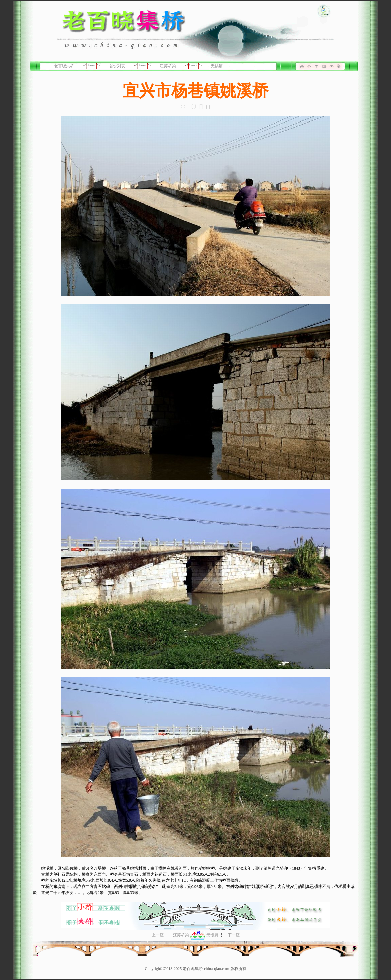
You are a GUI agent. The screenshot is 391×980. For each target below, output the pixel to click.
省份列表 (117, 66)
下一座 (234, 935)
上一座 (158, 935)
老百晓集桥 (64, 66)
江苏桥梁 (168, 66)
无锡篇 (217, 66)
